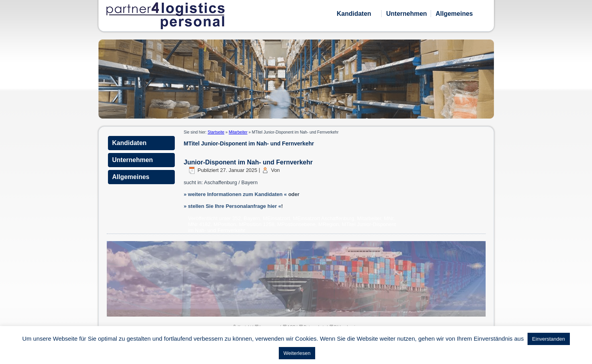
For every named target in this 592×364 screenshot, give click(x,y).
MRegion (329, 224)
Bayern (252, 218)
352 (236, 218)
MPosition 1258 (257, 224)
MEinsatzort (277, 218)
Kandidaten (354, 14)
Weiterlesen (297, 353)
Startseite (216, 132)
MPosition (225, 224)
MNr (389, 218)
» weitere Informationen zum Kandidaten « (235, 194)
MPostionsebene (296, 224)
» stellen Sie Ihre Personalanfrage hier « (233, 206)
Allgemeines (454, 14)
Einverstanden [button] (549, 339)
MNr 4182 (200, 224)
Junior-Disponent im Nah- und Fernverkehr (248, 162)
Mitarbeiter (238, 132)
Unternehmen (407, 14)
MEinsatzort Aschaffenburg (324, 218)
